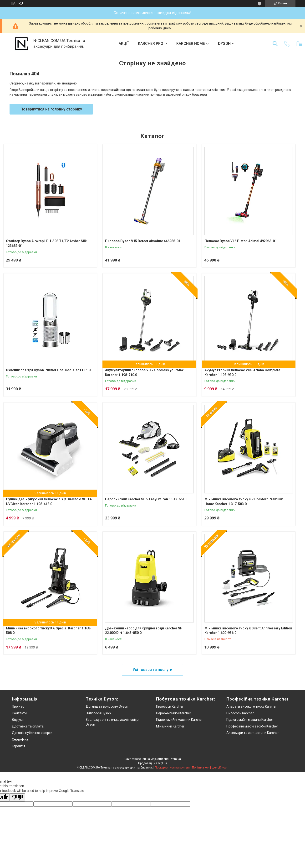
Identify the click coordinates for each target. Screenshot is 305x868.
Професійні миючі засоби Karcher (252, 726)
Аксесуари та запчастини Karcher (253, 733)
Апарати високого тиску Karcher (252, 706)
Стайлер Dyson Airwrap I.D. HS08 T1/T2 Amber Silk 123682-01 (46, 243)
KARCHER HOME (191, 44)
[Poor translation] (17, 797)
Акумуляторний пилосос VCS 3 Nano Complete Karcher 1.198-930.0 (242, 372)
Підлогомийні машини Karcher (179, 720)
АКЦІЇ (124, 44)
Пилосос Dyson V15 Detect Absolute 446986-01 (143, 241)
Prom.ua (175, 759)
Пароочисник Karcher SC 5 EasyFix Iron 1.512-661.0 (146, 499)
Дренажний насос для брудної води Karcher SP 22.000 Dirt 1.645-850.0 (144, 631)
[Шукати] (275, 44)
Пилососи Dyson (98, 713)
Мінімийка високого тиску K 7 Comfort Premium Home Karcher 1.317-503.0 (244, 502)
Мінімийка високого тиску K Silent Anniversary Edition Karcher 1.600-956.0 (248, 631)
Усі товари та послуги (152, 670)
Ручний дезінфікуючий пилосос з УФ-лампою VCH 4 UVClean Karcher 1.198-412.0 (49, 502)
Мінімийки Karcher (170, 726)
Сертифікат (21, 739)
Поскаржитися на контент (172, 768)
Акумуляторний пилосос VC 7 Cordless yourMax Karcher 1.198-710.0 (144, 372)
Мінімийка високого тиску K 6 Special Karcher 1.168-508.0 (49, 631)
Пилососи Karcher (170, 706)
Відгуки (18, 720)
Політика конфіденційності (210, 768)
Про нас (18, 706)
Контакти (19, 713)
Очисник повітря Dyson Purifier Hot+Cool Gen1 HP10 (48, 370)
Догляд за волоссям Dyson (107, 706)
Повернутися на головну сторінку (51, 109)
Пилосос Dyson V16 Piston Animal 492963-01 (241, 241)
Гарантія (19, 746)
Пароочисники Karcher (174, 713)
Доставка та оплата (28, 726)
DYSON (224, 44)
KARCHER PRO (151, 44)
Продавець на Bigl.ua (153, 763)
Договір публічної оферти (32, 733)
